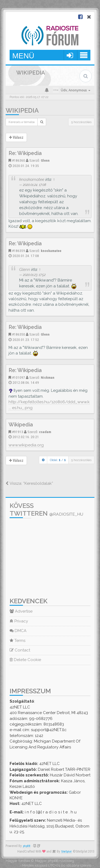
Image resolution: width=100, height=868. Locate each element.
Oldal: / (58, 460)
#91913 (18, 432)
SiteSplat (66, 852)
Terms (17, 641)
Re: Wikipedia (25, 153)
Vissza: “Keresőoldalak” (29, 483)
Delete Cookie (25, 660)
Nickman (48, 377)
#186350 (19, 334)
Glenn (45, 160)
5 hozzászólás (81, 122)
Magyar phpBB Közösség (55, 861)
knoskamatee (32, 179)
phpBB (27, 846)
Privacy (19, 621)
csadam (45, 432)
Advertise (21, 611)
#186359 (19, 251)
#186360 (19, 160)
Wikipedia (22, 110)
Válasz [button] (16, 137)
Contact (20, 650)
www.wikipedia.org (26, 445)
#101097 (19, 377)
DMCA (18, 631)
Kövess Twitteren (46, 510)
